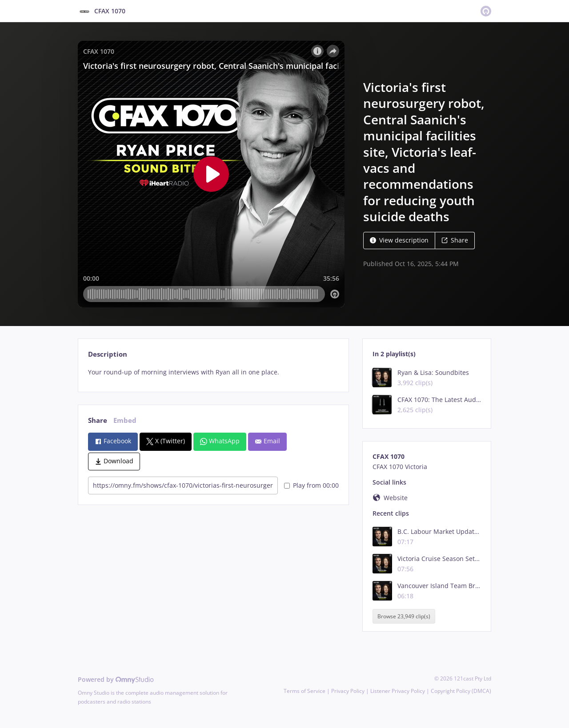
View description (399, 240)
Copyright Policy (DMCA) (461, 691)
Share (455, 240)
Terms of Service (305, 691)
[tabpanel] (213, 372)
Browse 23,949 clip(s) (404, 616)
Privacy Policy (348, 691)
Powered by (116, 679)
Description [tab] (108, 354)
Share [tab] (98, 420)
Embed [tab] (125, 420)
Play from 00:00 (311, 485)
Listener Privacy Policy (398, 691)
